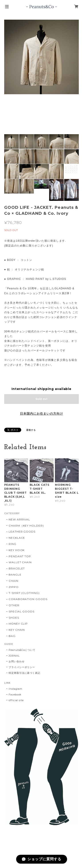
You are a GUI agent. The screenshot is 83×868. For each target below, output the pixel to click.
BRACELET (17, 568)
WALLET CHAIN (20, 562)
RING (13, 544)
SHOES (14, 618)
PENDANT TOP (20, 556)
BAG (12, 636)
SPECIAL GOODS (21, 611)
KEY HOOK (17, 550)
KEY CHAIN (17, 630)
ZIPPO (14, 587)
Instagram (16, 689)
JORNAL (14, 656)
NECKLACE (17, 538)
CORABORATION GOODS (28, 599)
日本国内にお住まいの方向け (41, 414)
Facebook (15, 695)
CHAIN (14, 581)
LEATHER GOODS (22, 532)
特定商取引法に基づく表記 (25, 673)
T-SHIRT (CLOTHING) (24, 593)
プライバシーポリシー (22, 667)
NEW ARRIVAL (19, 519)
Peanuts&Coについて (22, 650)
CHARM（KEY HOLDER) (26, 526)
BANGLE (15, 575)
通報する (31, 430)
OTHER (14, 605)
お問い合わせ (17, 661)
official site (16, 700)
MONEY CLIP (18, 624)
